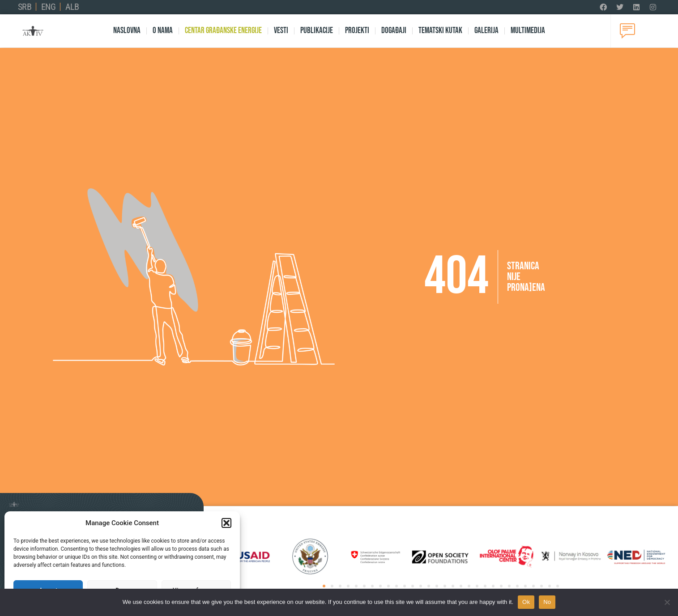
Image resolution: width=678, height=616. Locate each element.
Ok (526, 602)
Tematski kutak (440, 31)
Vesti (281, 31)
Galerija (486, 31)
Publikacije (317, 31)
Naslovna (127, 31)
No (547, 602)
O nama (163, 31)
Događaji (394, 31)
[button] (226, 523)
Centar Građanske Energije (223, 31)
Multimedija (528, 31)
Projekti (357, 31)
